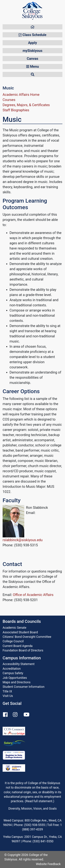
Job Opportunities (15, 678)
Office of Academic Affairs (33, 595)
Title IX (7, 691)
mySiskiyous (33, 51)
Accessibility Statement (19, 664)
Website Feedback (48, 864)
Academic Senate (14, 628)
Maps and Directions (17, 682)
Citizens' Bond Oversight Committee (27, 637)
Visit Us (8, 696)
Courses (9, 100)
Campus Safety (13, 673)
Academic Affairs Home (21, 95)
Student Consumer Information (23, 687)
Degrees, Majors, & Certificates (26, 105)
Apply (32, 43)
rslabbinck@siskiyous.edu (23, 540)
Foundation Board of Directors (23, 650)
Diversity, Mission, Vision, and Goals (32, 809)
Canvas (33, 59)
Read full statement (39, 801)
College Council (13, 641)
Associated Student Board (20, 632)
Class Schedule (32, 35)
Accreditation (12, 669)
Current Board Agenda (18, 646)
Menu (32, 67)
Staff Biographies (16, 110)
